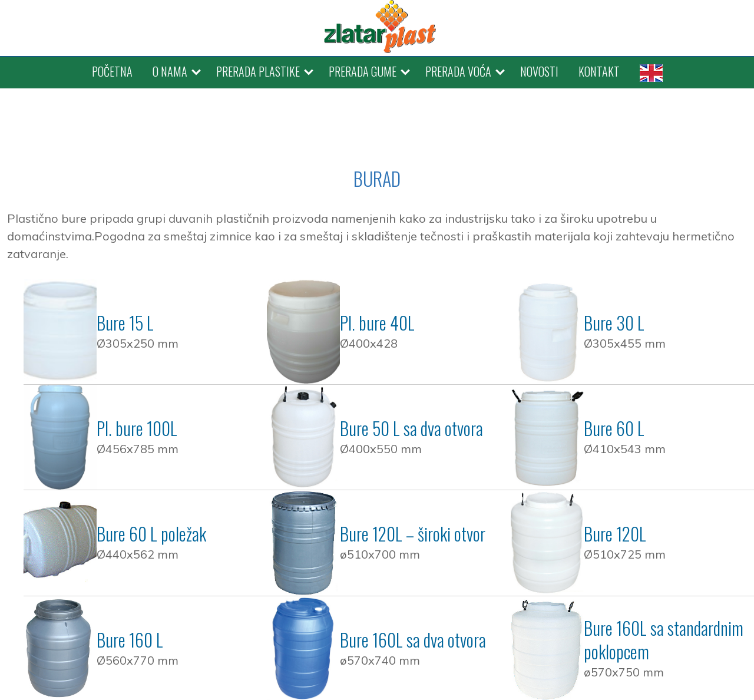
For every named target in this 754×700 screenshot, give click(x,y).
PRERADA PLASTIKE (258, 71)
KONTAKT (599, 71)
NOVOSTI (539, 71)
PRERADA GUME (363, 71)
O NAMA (170, 71)
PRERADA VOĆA (458, 71)
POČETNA (112, 71)
